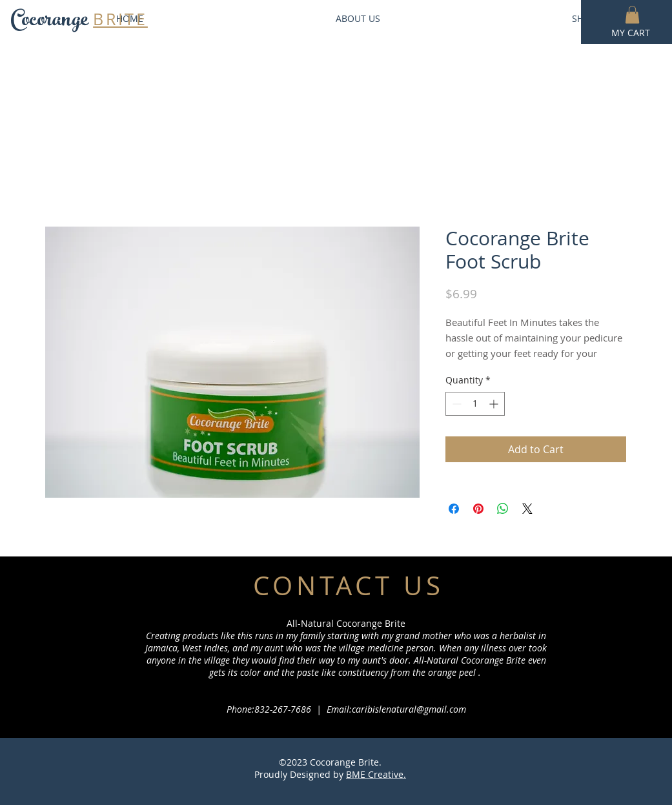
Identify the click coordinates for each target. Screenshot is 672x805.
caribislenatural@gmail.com (409, 709)
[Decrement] (455, 404)
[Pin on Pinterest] (478, 509)
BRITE (120, 19)
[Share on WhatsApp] (503, 509)
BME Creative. (376, 774)
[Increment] (495, 404)
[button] (632, 15)
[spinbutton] (475, 404)
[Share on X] (527, 509)
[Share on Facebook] (454, 509)
